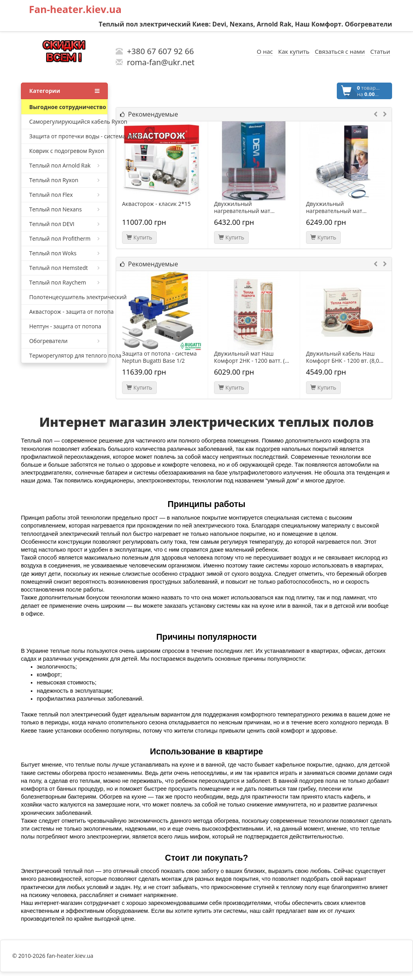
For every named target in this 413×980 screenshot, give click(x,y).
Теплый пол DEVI (64, 224)
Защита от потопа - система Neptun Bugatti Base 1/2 (159, 357)
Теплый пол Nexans (64, 209)
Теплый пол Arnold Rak (64, 166)
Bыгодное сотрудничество (68, 107)
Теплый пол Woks (64, 253)
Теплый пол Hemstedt (64, 268)
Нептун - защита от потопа (65, 326)
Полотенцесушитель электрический (68, 297)
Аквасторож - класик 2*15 (156, 204)
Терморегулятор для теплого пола (68, 355)
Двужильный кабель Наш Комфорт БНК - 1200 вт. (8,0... (345, 357)
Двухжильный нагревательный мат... (244, 207)
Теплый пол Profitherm (64, 239)
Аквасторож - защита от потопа (68, 312)
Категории (64, 91)
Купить (139, 237)
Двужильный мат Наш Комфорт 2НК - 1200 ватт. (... (252, 357)
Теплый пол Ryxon (64, 180)
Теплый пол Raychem (64, 283)
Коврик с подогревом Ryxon (67, 151)
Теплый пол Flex (64, 195)
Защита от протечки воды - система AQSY (68, 136)
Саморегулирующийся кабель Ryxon (68, 122)
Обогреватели (64, 341)
